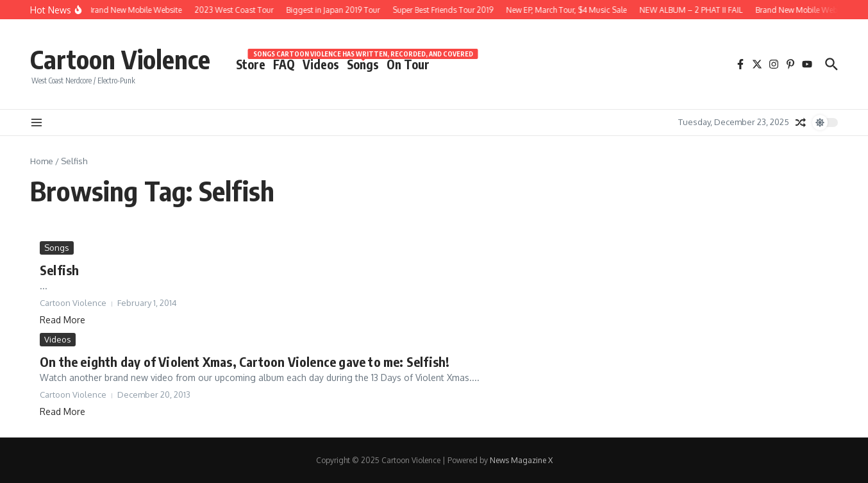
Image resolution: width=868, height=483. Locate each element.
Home (42, 161)
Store (251, 64)
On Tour (408, 64)
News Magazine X (521, 460)
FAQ (284, 64)
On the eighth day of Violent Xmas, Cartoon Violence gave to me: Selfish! (245, 361)
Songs (363, 64)
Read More (63, 320)
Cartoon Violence (120, 59)
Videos (321, 64)
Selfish (59, 270)
